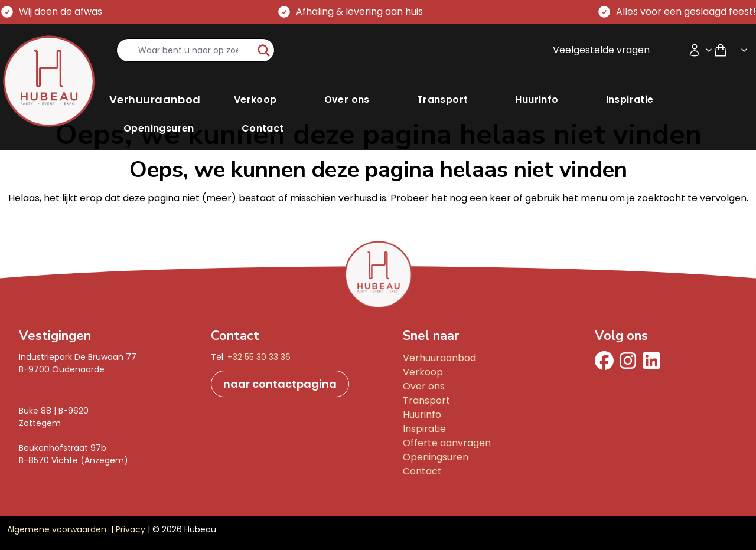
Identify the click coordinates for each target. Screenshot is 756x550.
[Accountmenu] (700, 50)
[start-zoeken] (264, 50)
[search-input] (185, 50)
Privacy (131, 529)
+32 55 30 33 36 (259, 357)
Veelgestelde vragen (601, 50)
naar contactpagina (280, 384)
